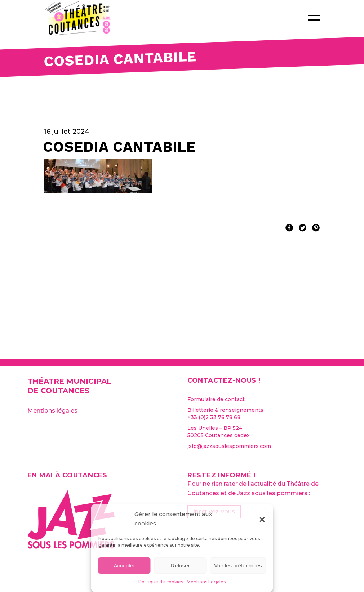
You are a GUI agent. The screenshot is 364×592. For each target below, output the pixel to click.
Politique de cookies (161, 582)
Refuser (180, 566)
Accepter (125, 566)
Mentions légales (52, 411)
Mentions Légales (206, 582)
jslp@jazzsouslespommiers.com (229, 446)
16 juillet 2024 (66, 132)
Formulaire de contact (216, 399)
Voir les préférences (238, 566)
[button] (262, 519)
